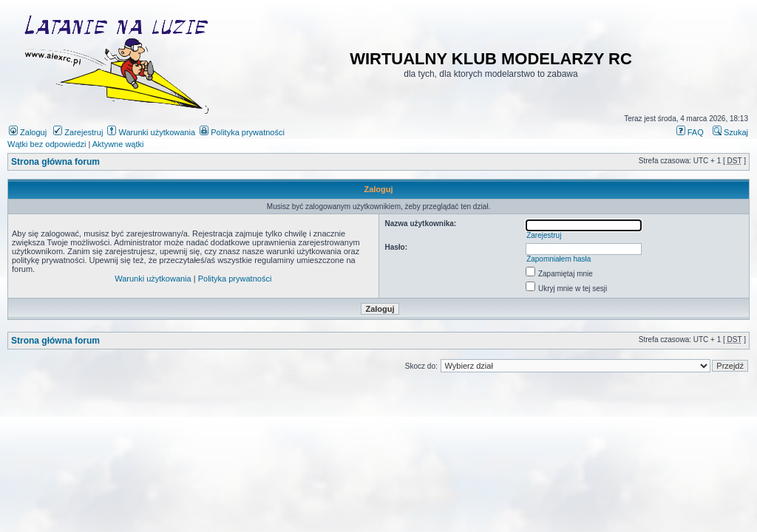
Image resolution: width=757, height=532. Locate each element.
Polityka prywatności (242, 132)
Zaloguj (28, 132)
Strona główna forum (55, 162)
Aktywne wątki (118, 144)
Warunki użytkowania (151, 132)
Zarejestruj (78, 132)
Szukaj (730, 132)
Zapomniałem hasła (559, 259)
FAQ (690, 132)
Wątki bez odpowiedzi (47, 144)
